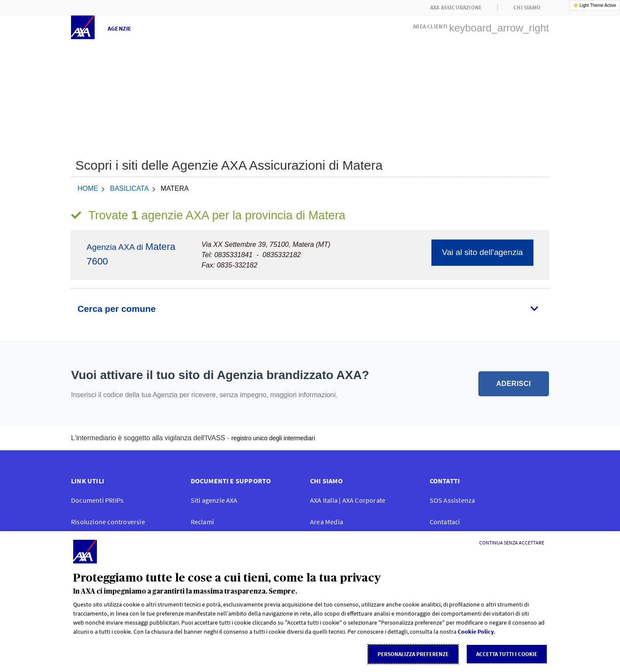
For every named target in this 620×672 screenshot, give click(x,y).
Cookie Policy (476, 632)
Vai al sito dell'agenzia (483, 252)
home (88, 188)
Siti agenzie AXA (214, 500)
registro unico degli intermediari (273, 438)
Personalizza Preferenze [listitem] (413, 654)
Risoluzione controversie (108, 522)
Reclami (202, 522)
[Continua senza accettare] (512, 543)
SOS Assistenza (453, 500)
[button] (481, 25)
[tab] (310, 309)
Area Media (327, 522)
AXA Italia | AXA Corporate (348, 500)
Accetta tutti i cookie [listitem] (507, 654)
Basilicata (129, 188)
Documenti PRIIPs (97, 500)
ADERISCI (514, 384)
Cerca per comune (116, 309)
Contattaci (445, 522)
